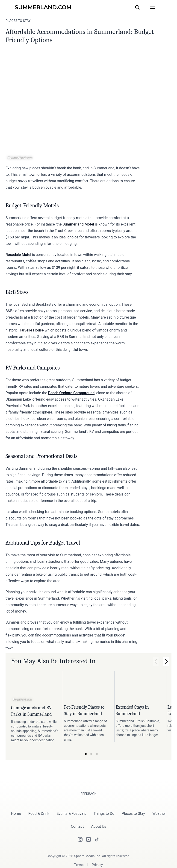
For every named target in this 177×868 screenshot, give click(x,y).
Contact (77, 816)
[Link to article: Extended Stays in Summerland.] (139, 686)
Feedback (89, 784)
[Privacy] (97, 855)
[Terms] (79, 855)
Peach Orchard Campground (71, 393)
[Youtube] (88, 829)
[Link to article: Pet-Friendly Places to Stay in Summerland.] (88, 686)
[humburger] (153, 7)
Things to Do (104, 803)
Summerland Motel (78, 224)
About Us (99, 816)
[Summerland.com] (43, 7)
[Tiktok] (97, 829)
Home (16, 803)
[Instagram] (80, 829)
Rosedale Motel (18, 255)
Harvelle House (31, 330)
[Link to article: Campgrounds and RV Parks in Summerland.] (35, 687)
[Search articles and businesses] (137, 7)
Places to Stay (133, 803)
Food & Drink (39, 803)
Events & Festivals (71, 803)
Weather (159, 803)
